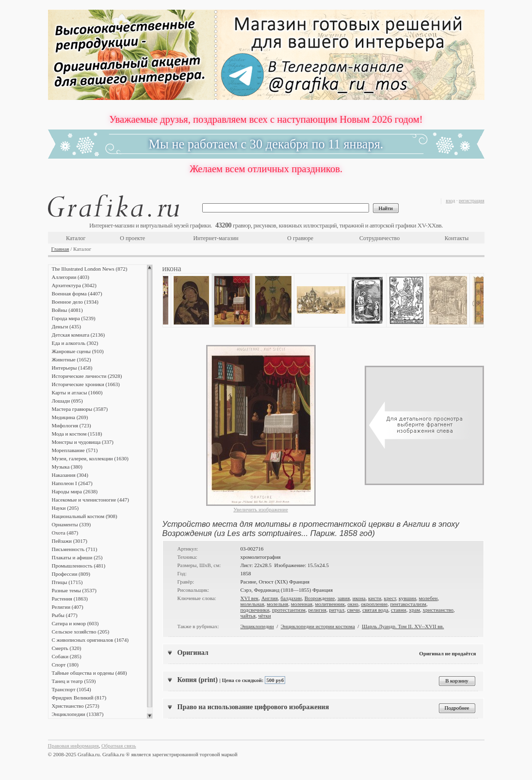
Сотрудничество (379, 238)
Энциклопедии (257, 626)
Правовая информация (73, 746)
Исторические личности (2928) (87, 376)
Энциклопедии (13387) (78, 714)
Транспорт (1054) (72, 689)
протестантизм (289, 610)
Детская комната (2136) (79, 335)
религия (317, 610)
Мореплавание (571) (75, 450)
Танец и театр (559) (74, 681)
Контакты (457, 238)
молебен (428, 598)
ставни (399, 610)
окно (353, 604)
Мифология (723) (72, 425)
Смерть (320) (67, 648)
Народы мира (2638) (75, 491)
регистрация (472, 201)
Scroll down (150, 716)
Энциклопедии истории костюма (318, 626)
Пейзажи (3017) (70, 541)
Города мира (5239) (74, 318)
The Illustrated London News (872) (90, 269)
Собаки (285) (67, 656)
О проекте (132, 238)
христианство (438, 610)
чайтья (248, 616)
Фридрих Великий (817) (79, 698)
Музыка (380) (67, 467)
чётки (264, 616)
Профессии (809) (71, 574)
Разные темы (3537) (74, 590)
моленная (302, 604)
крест (390, 598)
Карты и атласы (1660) (77, 392)
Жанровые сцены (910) (78, 351)
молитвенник (330, 604)
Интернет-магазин (216, 238)
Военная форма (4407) (77, 293)
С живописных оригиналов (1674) (90, 640)
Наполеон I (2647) (72, 483)
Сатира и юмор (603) (75, 623)
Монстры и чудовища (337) (83, 442)
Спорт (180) (65, 665)
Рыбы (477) (65, 615)
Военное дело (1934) (75, 302)
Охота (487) (65, 533)
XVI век (250, 598)
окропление (374, 604)
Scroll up (150, 267)
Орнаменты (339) (72, 524)
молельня (277, 604)
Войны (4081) (67, 310)
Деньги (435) (66, 326)
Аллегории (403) (71, 277)
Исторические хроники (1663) (86, 384)
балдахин (291, 598)
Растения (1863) (70, 599)
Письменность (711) (75, 549)
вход (450, 201)
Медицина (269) (70, 417)
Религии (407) (68, 607)
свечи (354, 610)
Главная (60, 249)
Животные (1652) (72, 359)
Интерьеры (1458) (72, 368)
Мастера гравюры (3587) (80, 409)
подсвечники (255, 610)
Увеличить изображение (261, 509)
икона (359, 598)
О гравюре (300, 238)
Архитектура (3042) (74, 285)
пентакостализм (408, 604)
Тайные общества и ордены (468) (89, 673)
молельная (252, 604)
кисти (375, 598)
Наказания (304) (70, 475)
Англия (270, 598)
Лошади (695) (67, 401)
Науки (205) (65, 508)
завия (344, 598)
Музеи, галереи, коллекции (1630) (90, 458)
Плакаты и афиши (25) (77, 557)
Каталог (76, 238)
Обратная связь (119, 746)
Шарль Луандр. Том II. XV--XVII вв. (403, 626)
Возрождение (320, 598)
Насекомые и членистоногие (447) (90, 500)
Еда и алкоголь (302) (75, 343)
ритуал (337, 610)
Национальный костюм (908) (85, 516)
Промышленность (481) (79, 566)
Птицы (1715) (67, 582)
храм (414, 610)
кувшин (407, 598)
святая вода (375, 610)
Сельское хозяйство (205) (81, 632)
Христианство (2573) (76, 706)
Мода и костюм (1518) (77, 434)
